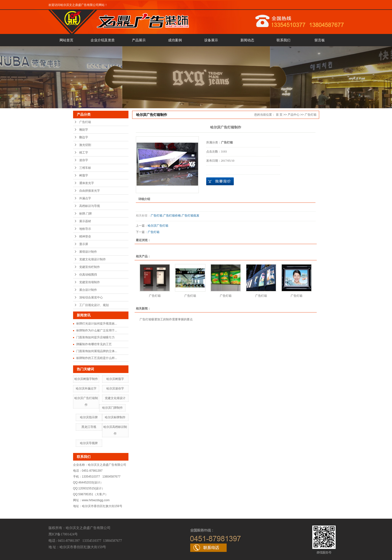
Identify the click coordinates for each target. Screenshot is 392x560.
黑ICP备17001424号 (63, 534)
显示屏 (84, 244)
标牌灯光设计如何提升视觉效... (97, 324)
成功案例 (175, 40)
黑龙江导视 (89, 427)
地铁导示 (85, 229)
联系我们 (283, 40)
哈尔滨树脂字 (115, 379)
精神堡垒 (85, 236)
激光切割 (85, 145)
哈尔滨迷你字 (115, 389)
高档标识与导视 (90, 206)
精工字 (84, 153)
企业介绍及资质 (103, 40)
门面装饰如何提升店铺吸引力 (95, 337)
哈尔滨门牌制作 (112, 408)
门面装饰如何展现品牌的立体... (97, 351)
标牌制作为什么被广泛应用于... (97, 330)
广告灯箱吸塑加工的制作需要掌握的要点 (166, 319)
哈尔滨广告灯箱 (158, 226)
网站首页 (66, 40)
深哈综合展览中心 (91, 297)
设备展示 (211, 40)
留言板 (320, 40)
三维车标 (85, 168)
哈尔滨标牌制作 (115, 417)
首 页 (279, 115)
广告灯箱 (85, 122)
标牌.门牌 (86, 214)
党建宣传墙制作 (90, 282)
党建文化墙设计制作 (93, 259)
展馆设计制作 (88, 252)
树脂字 (84, 175)
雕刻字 (84, 130)
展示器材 (85, 221)
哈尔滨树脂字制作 (86, 379)
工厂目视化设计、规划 (94, 305)
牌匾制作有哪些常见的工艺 (94, 344)
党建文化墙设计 (115, 398)
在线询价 (220, 181)
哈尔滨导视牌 (89, 443)
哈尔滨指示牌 (89, 417)
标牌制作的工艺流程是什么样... (97, 358)
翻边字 (84, 137)
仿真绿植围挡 (88, 275)
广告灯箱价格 (172, 216)
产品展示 (139, 40)
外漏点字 (85, 198)
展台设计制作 (88, 290)
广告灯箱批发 (190, 216)
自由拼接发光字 (90, 191)
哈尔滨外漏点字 (86, 389)
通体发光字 (87, 183)
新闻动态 (247, 40)
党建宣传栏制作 (90, 267)
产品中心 (294, 115)
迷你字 (84, 160)
